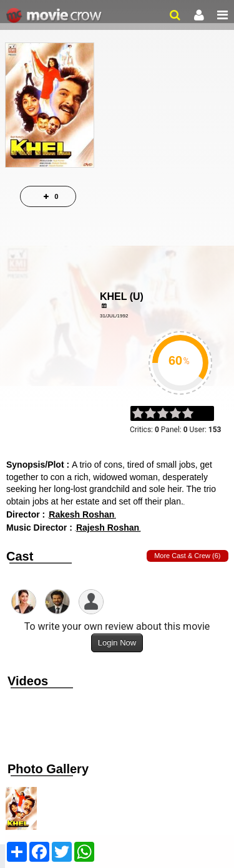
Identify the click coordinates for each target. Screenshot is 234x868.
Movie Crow (55, 16)
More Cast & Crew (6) (187, 556)
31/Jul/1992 (114, 316)
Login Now (117, 643)
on (194, 414)
